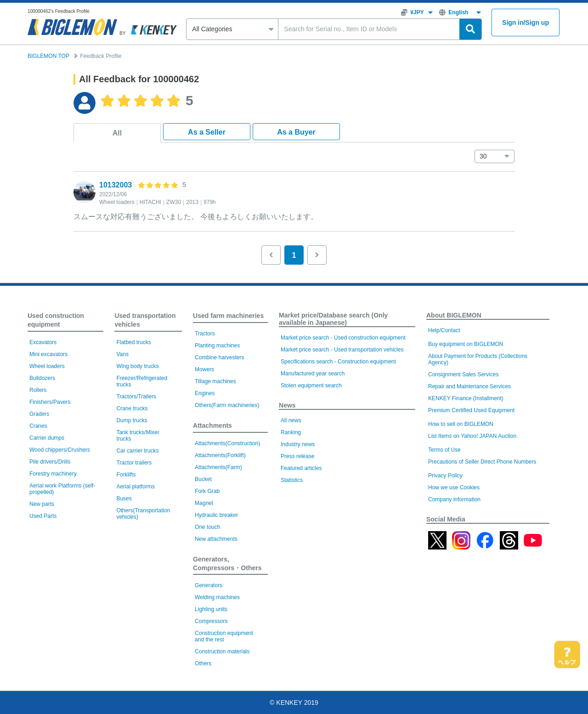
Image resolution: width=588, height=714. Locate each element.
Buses (124, 499)
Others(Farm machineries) (227, 405)
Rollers (38, 390)
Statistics (292, 480)
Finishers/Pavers (50, 402)
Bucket (203, 479)
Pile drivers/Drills (50, 462)
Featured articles (301, 468)
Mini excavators (48, 354)
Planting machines (217, 346)
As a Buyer (296, 132)
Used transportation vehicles (145, 320)
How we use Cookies (454, 487)
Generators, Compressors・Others (227, 564)
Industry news (298, 444)
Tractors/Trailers (136, 397)
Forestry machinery (53, 474)
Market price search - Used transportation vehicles (342, 350)
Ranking (291, 432)
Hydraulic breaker (216, 515)
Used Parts (43, 516)
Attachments (212, 425)
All (117, 133)
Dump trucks (132, 420)
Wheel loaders (47, 366)
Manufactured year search (313, 374)
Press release (297, 456)
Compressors (211, 621)
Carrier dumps (47, 438)
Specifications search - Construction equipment (338, 362)
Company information (454, 499)
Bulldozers (42, 378)
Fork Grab (207, 491)
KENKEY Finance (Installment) (466, 398)
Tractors (205, 334)
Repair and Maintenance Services (469, 386)
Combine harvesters (219, 357)
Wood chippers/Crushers (60, 450)
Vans (122, 354)
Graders (39, 414)
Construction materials (222, 652)
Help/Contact (444, 330)
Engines (205, 393)
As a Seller (207, 132)
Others (203, 663)
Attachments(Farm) (218, 467)
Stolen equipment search (311, 385)
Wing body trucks (137, 366)
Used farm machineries (228, 316)
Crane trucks (132, 408)
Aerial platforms (135, 487)
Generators (209, 585)
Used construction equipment (56, 320)
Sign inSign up (526, 23)
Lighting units (211, 609)
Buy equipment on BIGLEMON (466, 344)
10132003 (116, 185)
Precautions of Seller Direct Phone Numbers (482, 462)
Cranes (38, 426)
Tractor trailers (134, 463)
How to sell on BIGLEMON (461, 424)
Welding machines (217, 597)
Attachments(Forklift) (220, 455)
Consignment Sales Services (463, 374)
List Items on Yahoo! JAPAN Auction (472, 436)
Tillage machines (215, 381)
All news (291, 420)
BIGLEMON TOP (48, 56)
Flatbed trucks (133, 342)
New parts (42, 504)
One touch (207, 527)
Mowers (204, 369)
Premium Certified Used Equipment (471, 410)
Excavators (43, 342)
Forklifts (126, 475)
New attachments (216, 539)
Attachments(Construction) (227, 443)
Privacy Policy (445, 476)
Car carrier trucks (137, 451)
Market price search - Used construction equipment (343, 338)
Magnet (204, 503)
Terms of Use (444, 450)
